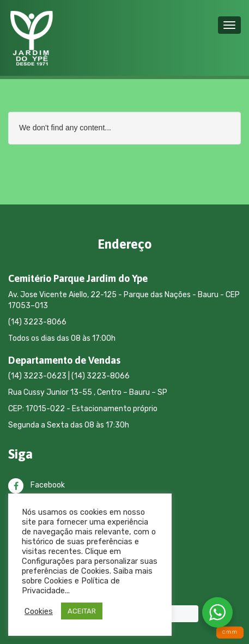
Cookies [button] (39, 611)
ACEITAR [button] (82, 611)
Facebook (37, 485)
